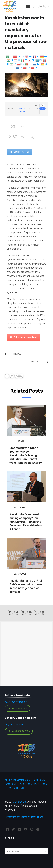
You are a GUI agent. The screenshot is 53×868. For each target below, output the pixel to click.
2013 (44, 784)
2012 (9, 788)
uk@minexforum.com (16, 724)
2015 (29, 784)
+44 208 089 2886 (19, 731)
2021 (35, 780)
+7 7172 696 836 (18, 708)
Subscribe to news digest (23, 337)
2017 (15, 784)
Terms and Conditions (32, 817)
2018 (7, 784)
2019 (42, 780)
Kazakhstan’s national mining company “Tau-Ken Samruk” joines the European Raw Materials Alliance (26, 522)
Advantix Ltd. (20, 802)
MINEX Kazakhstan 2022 (18, 780)
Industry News (23, 110)
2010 (24, 788)
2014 (37, 784)
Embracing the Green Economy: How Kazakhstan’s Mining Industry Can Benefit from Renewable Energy (26, 455)
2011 (16, 788)
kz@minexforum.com (16, 702)
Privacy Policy (12, 817)
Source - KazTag (19, 152)
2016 (22, 784)
